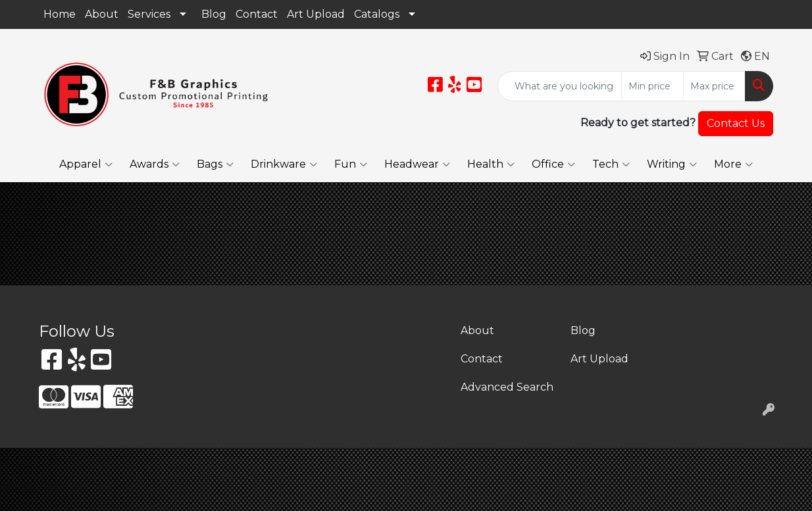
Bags (215, 164)
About (102, 14)
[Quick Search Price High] (714, 86)
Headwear (417, 164)
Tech (611, 164)
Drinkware (284, 164)
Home (60, 14)
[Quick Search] (560, 86)
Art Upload (316, 14)
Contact (257, 14)
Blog (214, 14)
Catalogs (377, 14)
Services (149, 14)
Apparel (86, 164)
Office (553, 164)
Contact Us (736, 123)
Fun (351, 164)
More (733, 164)
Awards (155, 164)
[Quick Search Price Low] (652, 86)
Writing (672, 164)
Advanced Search (507, 387)
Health (491, 164)
